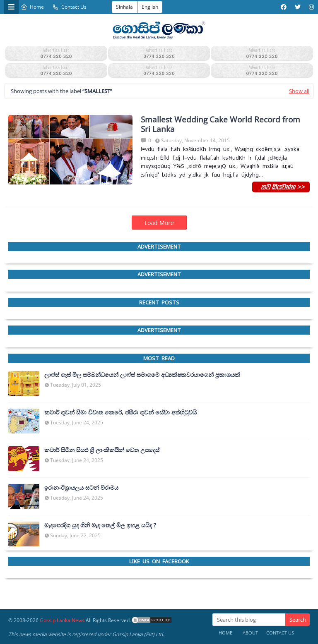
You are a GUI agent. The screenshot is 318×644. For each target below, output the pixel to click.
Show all (299, 91)
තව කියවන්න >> (281, 187)
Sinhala (124, 7)
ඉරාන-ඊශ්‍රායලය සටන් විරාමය (81, 488)
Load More (159, 223)
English (150, 7)
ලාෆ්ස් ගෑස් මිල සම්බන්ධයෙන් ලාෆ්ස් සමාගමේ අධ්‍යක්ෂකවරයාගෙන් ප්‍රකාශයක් (142, 375)
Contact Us (69, 7)
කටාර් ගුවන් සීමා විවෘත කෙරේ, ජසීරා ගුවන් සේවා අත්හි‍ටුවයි (120, 412)
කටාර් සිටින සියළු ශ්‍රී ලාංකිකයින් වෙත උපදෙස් (102, 450)
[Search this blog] (249, 620)
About (250, 633)
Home (32, 7)
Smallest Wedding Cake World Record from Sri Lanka (220, 124)
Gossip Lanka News (62, 620)
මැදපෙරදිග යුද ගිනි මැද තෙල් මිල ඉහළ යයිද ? (100, 525)
